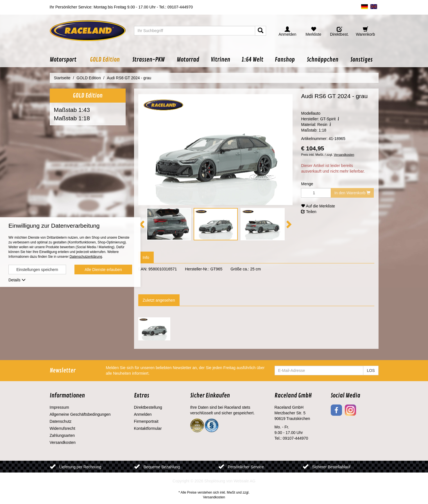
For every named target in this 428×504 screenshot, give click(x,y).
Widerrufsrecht (63, 428)
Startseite (62, 78)
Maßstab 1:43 (72, 110)
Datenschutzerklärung (86, 257)
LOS (371, 370)
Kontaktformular (148, 428)
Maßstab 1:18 (72, 118)
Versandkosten (344, 155)
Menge (307, 184)
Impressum (59, 407)
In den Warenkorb (353, 193)
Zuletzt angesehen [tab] (159, 300)
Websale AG (244, 481)
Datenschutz (61, 421)
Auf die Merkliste (318, 206)
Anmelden (143, 414)
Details (17, 280)
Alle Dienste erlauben (103, 270)
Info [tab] (146, 257)
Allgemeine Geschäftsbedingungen (80, 414)
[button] (67, 60)
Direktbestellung (148, 407)
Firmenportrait (146, 421)
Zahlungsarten (62, 435)
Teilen (309, 212)
